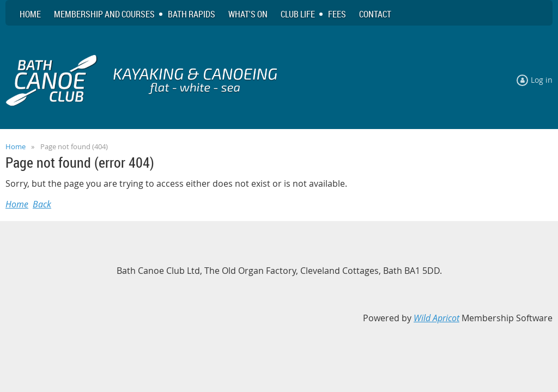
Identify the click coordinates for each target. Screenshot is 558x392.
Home (16, 146)
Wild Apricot (436, 318)
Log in (542, 80)
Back (42, 204)
